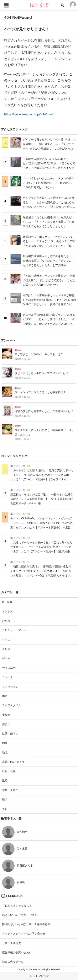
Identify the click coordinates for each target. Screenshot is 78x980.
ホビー (6, 696)
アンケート (8, 340)
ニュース (7, 677)
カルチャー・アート (14, 630)
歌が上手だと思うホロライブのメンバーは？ (42, 373)
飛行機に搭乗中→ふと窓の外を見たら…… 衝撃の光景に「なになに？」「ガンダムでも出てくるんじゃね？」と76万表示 (50, 261)
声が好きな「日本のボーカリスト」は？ (39, 354)
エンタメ (7, 611)
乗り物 (6, 715)
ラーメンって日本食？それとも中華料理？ (40, 392)
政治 (5, 780)
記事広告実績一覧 (13, 962)
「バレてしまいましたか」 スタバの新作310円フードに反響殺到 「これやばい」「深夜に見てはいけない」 (49, 183)
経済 (5, 799)
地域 (5, 752)
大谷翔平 (22, 832)
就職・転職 (9, 771)
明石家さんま (25, 865)
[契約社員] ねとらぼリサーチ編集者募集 (26, 924)
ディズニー (9, 668)
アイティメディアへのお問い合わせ (24, 934)
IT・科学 (7, 602)
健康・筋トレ (10, 734)
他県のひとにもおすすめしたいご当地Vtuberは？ (44, 411)
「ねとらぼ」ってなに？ (17, 906)
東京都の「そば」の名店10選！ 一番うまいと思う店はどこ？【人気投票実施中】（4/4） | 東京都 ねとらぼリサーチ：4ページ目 (42, 499)
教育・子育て (10, 790)
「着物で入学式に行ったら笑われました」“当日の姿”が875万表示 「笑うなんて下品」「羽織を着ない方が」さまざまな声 (49, 163)
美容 (5, 809)
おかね (6, 621)
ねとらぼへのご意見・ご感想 (20, 915)
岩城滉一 (22, 882)
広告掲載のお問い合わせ (17, 952)
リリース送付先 (12, 943)
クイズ (6, 640)
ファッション (10, 687)
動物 (5, 743)
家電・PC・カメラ (13, 762)
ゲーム (6, 658)
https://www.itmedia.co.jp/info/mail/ (29, 114)
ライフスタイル (12, 705)
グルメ (6, 649)
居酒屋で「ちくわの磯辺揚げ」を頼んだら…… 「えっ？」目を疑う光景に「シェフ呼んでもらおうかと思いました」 (49, 222)
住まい (6, 724)
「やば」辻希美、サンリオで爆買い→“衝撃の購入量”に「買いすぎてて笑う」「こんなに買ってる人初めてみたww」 (49, 280)
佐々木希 (22, 849)
